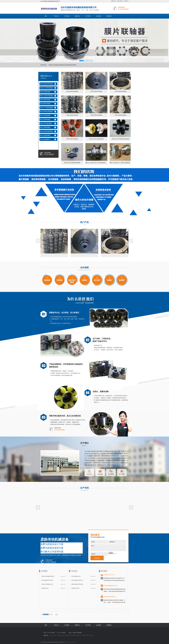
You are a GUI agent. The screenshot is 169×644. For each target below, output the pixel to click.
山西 (65, 635)
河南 (60, 635)
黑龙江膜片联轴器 (45, 104)
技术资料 (104, 571)
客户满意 (122, 472)
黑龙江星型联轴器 (45, 127)
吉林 (71, 635)
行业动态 (74, 571)
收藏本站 (113, 1)
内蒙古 (68, 635)
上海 (51, 635)
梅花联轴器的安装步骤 (77, 584)
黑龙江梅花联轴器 (45, 92)
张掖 (92, 635)
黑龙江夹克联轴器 (45, 116)
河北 (63, 635)
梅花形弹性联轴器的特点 (110, 598)
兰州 (90, 635)
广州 (82, 635)
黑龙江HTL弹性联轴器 (46, 88)
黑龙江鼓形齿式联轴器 (46, 84)
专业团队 (100, 472)
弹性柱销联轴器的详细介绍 (110, 587)
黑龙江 (74, 635)
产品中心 (56, 16)
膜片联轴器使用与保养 (47, 580)
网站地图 (120, 1)
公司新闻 (44, 571)
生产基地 (111, 472)
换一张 (115, 554)
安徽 (77, 635)
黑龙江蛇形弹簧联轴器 (46, 131)
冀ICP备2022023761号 (70, 642)
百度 (57, 615)
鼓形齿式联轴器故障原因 (48, 576)
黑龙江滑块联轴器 (45, 120)
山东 (53, 635)
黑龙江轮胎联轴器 (45, 135)
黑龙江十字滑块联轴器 (46, 108)
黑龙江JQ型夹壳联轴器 (46, 96)
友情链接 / (46, 614)
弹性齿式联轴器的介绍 (47, 584)
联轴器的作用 (45, 588)
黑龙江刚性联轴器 (45, 100)
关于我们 (67, 16)
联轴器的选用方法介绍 (109, 576)
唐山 (85, 635)
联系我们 (126, 1)
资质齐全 (89, 472)
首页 (46, 16)
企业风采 (99, 16)
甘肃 (80, 635)
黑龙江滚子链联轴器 (46, 123)
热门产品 (84, 222)
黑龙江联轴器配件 (45, 139)
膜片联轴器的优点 (76, 576)
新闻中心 (77, 16)
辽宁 (56, 635)
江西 (58, 635)
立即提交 (97, 558)
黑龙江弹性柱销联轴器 (46, 112)
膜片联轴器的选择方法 (77, 580)
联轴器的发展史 (75, 588)
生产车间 (88, 16)
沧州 (87, 635)
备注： (108, 548)
